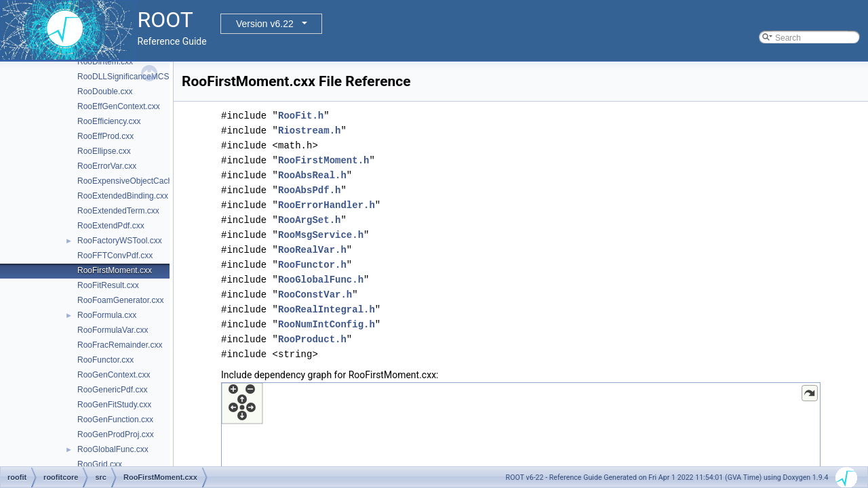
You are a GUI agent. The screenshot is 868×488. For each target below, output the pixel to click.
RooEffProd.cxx (105, 136)
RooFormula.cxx (107, 315)
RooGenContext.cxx (114, 375)
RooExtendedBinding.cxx (123, 196)
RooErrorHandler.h (327, 205)
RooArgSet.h (309, 220)
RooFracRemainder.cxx (120, 345)
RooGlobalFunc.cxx (113, 449)
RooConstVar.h (315, 294)
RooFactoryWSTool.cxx (120, 241)
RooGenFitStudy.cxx (114, 405)
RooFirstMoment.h (323, 160)
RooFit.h (301, 116)
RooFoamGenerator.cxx (120, 300)
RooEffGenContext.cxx (119, 106)
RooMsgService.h (321, 235)
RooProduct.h (312, 339)
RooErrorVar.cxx (107, 166)
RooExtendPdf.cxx (111, 226)
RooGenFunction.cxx (115, 420)
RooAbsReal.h (312, 175)
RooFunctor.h (312, 265)
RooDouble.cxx (105, 91)
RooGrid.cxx (100, 464)
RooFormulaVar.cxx (113, 330)
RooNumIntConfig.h (327, 324)
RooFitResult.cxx (108, 285)
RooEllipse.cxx (104, 151)
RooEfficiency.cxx (109, 121)
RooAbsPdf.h (309, 190)
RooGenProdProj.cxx (116, 434)
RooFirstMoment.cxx (115, 270)
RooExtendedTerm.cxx (118, 211)
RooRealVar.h (312, 250)
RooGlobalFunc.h (321, 280)
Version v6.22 (265, 24)
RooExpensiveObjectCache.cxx (134, 181)
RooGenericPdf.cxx (112, 390)
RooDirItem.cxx (105, 62)
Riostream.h (309, 130)
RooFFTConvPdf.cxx (115, 256)
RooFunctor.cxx (105, 360)
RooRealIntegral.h (327, 309)
